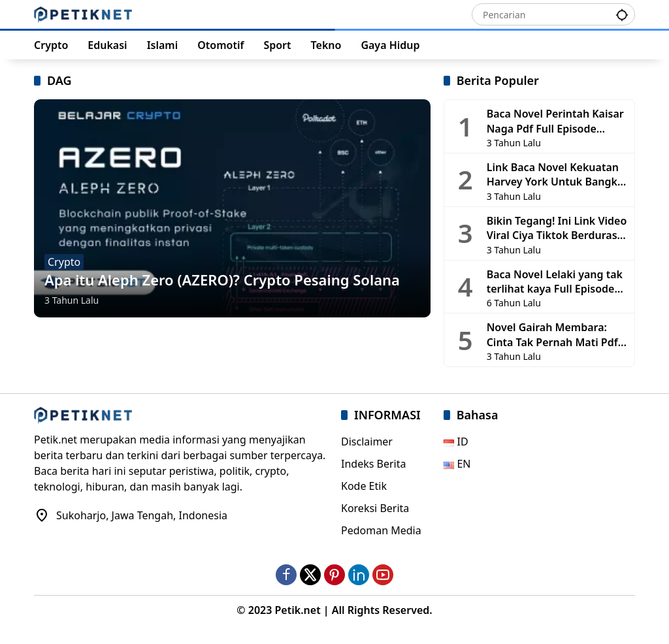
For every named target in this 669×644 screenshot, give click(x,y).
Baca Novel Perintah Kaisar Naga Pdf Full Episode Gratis (555, 121)
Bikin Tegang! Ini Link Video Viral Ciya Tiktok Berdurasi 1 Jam (557, 228)
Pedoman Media (381, 530)
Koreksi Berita (375, 508)
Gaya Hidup (390, 45)
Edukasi (107, 45)
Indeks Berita (373, 464)
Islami (163, 45)
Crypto (51, 45)
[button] (622, 14)
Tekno (326, 45)
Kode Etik (364, 486)
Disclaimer (367, 442)
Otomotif (220, 45)
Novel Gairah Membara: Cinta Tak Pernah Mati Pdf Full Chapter (552, 335)
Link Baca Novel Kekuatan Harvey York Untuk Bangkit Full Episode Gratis (556, 175)
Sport (277, 45)
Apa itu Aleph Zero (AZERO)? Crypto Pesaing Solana (222, 280)
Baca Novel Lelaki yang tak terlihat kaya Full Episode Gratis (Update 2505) (555, 282)
